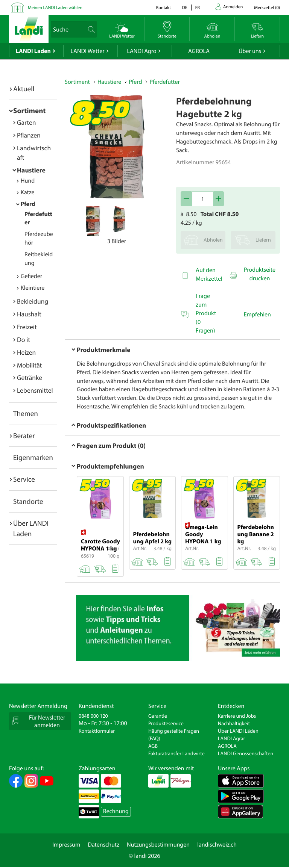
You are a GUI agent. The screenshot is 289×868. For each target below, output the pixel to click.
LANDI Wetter (88, 51)
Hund (28, 181)
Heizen (26, 352)
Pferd (28, 204)
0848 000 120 (93, 716)
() (267, 8)
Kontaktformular (97, 731)
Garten (26, 122)
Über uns (250, 51)
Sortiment (29, 110)
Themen (26, 413)
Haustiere (31, 170)
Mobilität (29, 365)
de (185, 8)
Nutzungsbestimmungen (158, 845)
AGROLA (199, 51)
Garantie (158, 716)
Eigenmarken (33, 457)
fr (198, 8)
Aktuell (24, 89)
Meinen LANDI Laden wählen (55, 8)
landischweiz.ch (217, 845)
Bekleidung (33, 301)
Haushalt (29, 314)
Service (24, 479)
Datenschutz (103, 845)
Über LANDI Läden (238, 731)
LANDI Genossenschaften (246, 753)
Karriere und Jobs (237, 716)
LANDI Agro (141, 51)
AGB (153, 746)
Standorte (28, 501)
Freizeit (27, 327)
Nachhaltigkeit (234, 723)
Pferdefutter (164, 82)
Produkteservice (166, 723)
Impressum (66, 845)
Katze (28, 192)
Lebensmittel (35, 390)
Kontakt (164, 8)
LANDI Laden (33, 51)
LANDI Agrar (231, 738)
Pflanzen (29, 135)
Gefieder (31, 276)
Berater (24, 436)
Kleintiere (33, 288)
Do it (24, 339)
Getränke (30, 377)
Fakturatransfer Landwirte (176, 753)
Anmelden (233, 7)
